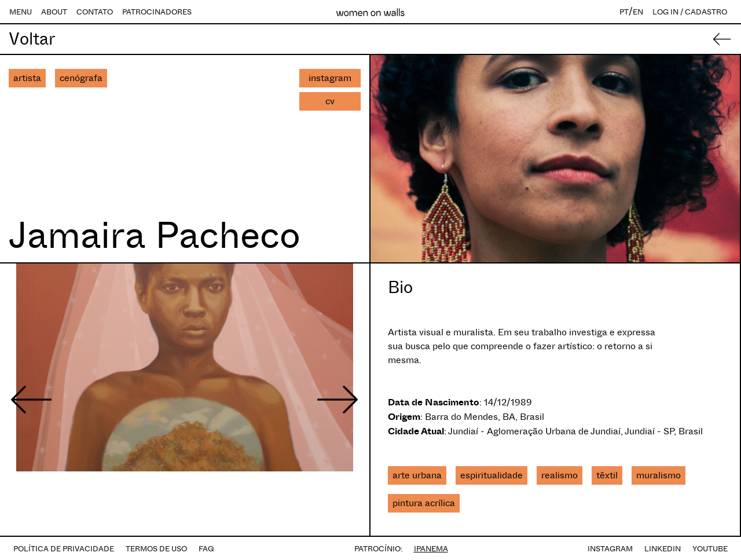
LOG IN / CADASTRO (690, 12)
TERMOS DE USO (156, 549)
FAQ (206, 549)
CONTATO (95, 12)
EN (638, 12)
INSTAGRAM (610, 549)
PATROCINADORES (157, 12)
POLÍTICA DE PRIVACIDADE (64, 549)
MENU (21, 12)
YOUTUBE (710, 549)
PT (624, 12)
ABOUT (54, 12)
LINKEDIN (663, 549)
